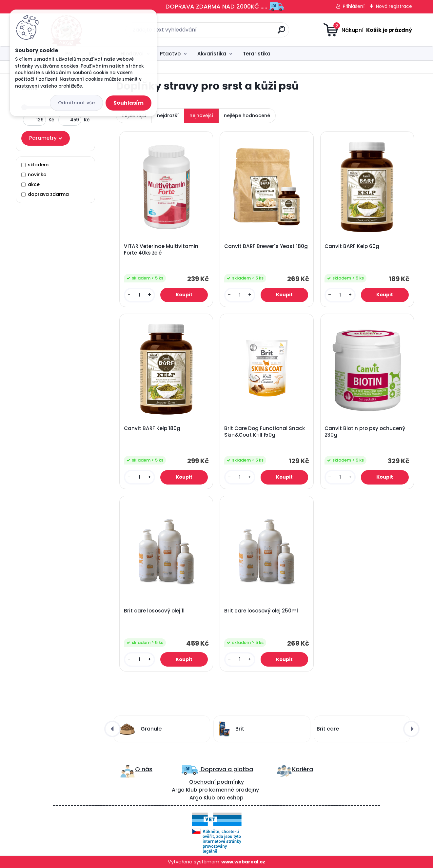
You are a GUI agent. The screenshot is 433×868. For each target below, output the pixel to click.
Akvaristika (212, 54)
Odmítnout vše (76, 103)
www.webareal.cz (243, 862)
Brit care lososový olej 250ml (261, 611)
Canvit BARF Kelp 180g (152, 428)
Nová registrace (394, 6)
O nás (144, 769)
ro (205, 790)
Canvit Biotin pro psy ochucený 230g (365, 432)
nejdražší (168, 115)
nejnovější (201, 115)
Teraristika (257, 54)
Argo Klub (185, 790)
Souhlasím (128, 103)
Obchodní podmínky (216, 782)
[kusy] (139, 295)
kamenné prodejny (233, 790)
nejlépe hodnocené (247, 115)
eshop (235, 798)
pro (221, 798)
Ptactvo (170, 54)
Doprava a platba (226, 769)
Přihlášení (354, 6)
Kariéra (303, 769)
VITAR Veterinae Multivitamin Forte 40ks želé (161, 250)
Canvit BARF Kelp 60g (352, 246)
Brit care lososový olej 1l (154, 611)
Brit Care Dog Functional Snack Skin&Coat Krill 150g (265, 432)
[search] (281, 32)
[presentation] (112, 729)
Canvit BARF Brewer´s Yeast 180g (266, 246)
